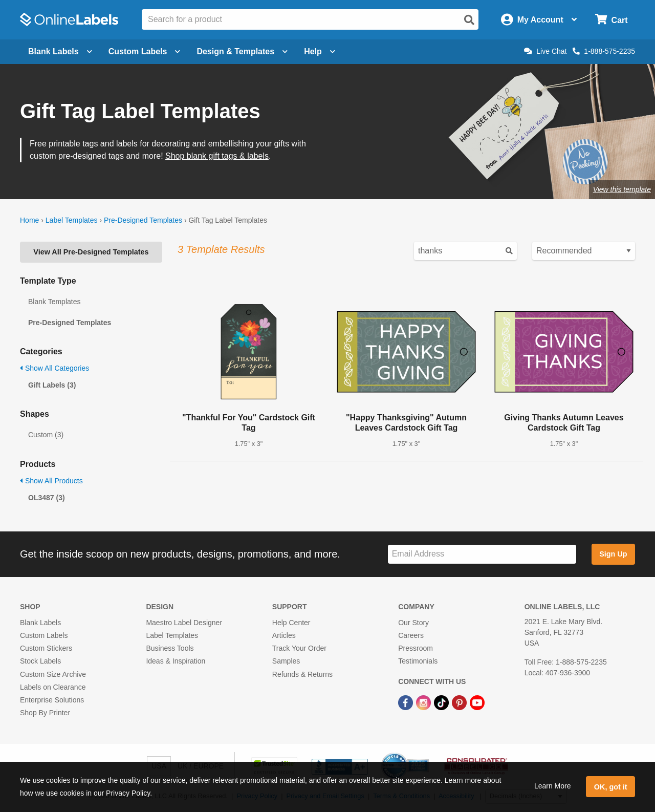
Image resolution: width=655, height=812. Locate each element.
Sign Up (613, 554)
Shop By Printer (45, 713)
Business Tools (170, 648)
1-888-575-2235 (604, 51)
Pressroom (416, 648)
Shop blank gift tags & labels (217, 156)
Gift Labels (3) (52, 385)
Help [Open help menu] (320, 51)
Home (29, 220)
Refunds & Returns (302, 674)
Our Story (413, 623)
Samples (286, 661)
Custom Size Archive (53, 674)
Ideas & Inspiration (176, 661)
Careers (411, 635)
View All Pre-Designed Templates (91, 252)
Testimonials (418, 661)
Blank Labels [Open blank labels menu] (60, 51)
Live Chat (545, 51)
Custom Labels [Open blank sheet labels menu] (145, 51)
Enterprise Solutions (52, 700)
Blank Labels (40, 623)
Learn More (553, 786)
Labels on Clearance (53, 687)
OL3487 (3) (47, 498)
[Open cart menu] (611, 20)
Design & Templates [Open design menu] (242, 51)
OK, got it (611, 787)
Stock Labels (40, 661)
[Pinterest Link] (460, 702)
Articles (284, 635)
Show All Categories (54, 368)
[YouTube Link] (477, 702)
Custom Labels (44, 635)
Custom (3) (46, 435)
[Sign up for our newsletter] (482, 554)
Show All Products (51, 481)
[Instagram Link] (424, 702)
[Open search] (469, 20)
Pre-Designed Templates (143, 220)
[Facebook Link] (407, 702)
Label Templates (72, 220)
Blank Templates (54, 302)
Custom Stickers (46, 648)
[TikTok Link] (442, 702)
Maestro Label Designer (184, 623)
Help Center (291, 623)
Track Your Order (299, 648)
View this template (622, 189)
